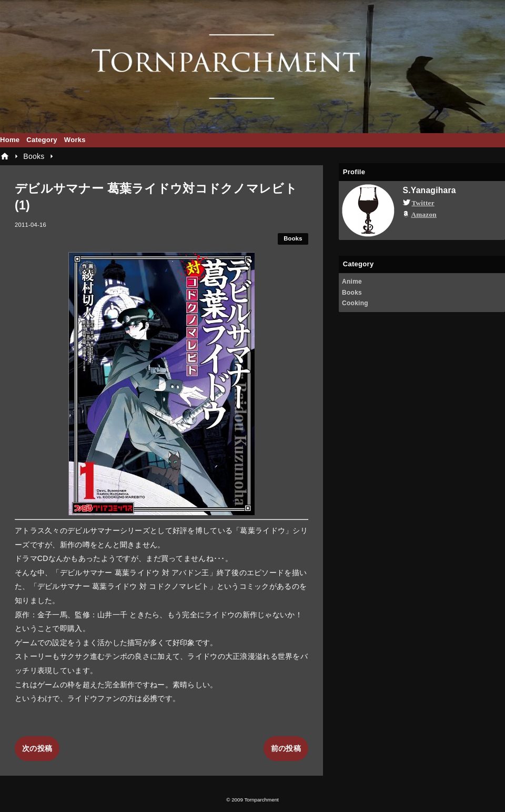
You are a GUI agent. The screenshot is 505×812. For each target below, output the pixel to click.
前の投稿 (286, 748)
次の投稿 (37, 748)
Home (10, 140)
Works (75, 140)
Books (293, 238)
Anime (352, 282)
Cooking (355, 303)
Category (42, 140)
